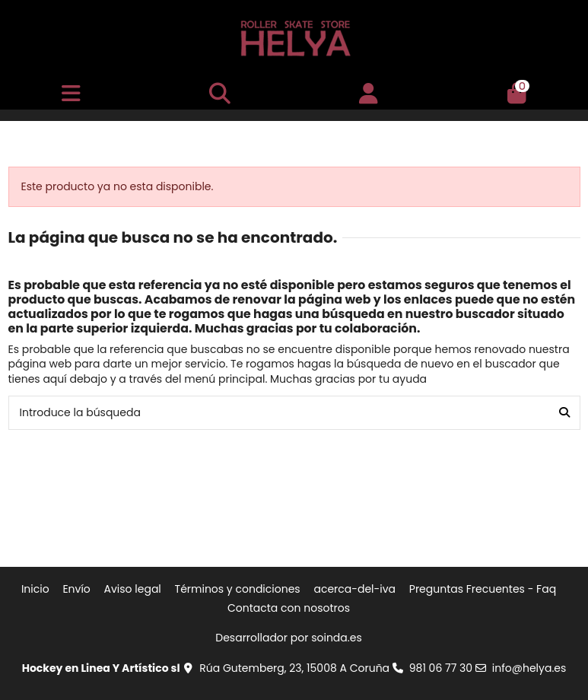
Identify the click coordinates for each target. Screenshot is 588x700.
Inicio (35, 589)
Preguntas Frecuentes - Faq (483, 589)
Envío (76, 589)
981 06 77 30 (441, 668)
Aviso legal (133, 589)
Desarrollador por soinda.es (288, 638)
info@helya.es (529, 668)
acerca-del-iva (354, 589)
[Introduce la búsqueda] (564, 413)
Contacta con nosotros (289, 608)
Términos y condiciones (238, 589)
